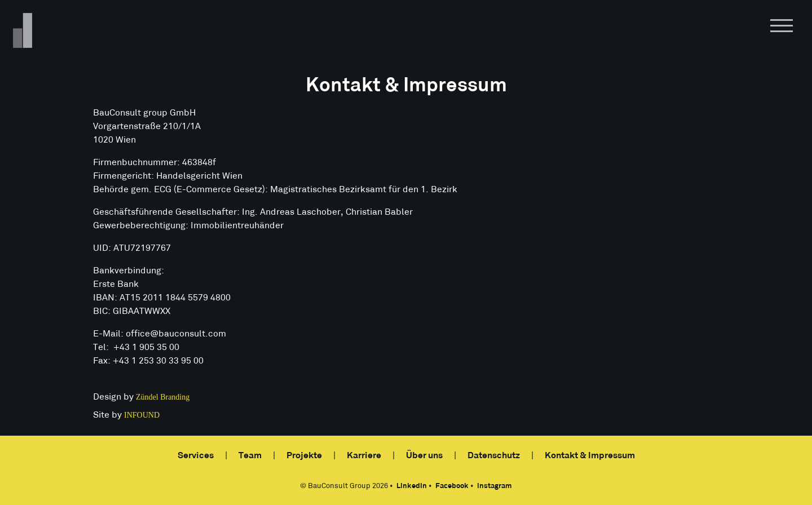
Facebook (452, 486)
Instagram (495, 486)
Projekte (304, 456)
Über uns (424, 456)
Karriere (364, 456)
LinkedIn (412, 486)
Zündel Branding (163, 397)
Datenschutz (494, 456)
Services (196, 456)
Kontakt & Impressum (590, 456)
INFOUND (142, 415)
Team (250, 456)
